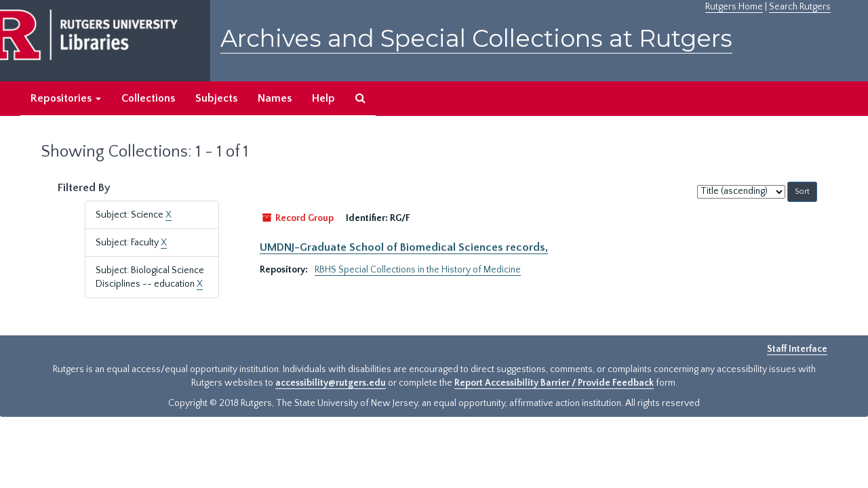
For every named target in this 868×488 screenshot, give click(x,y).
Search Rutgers (800, 7)
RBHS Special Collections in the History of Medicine (418, 270)
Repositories (66, 98)
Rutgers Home (734, 7)
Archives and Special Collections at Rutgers (476, 38)
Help (323, 98)
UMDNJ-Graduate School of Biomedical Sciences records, (404, 247)
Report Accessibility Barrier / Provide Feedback (554, 383)
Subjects (216, 98)
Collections (148, 98)
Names (275, 98)
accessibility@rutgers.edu (331, 383)
